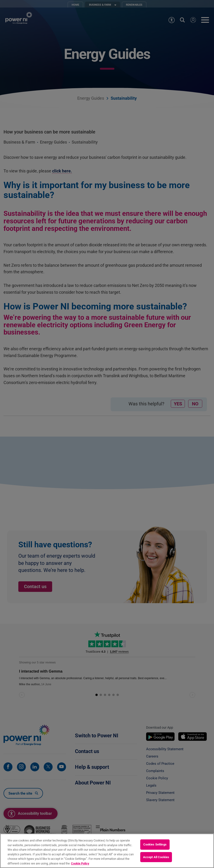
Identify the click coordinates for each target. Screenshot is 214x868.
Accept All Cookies (156, 862)
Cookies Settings (155, 849)
